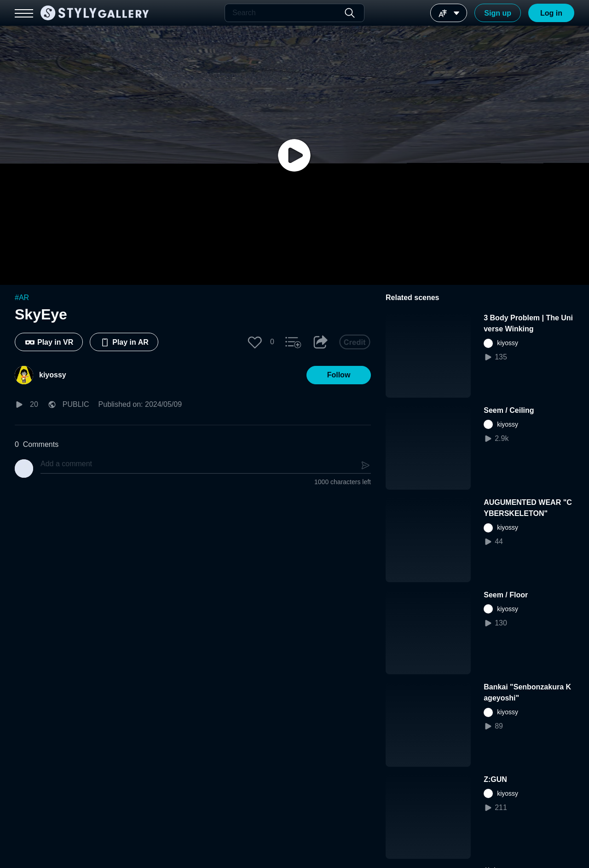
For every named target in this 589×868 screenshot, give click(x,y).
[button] (255, 342)
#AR (22, 298)
